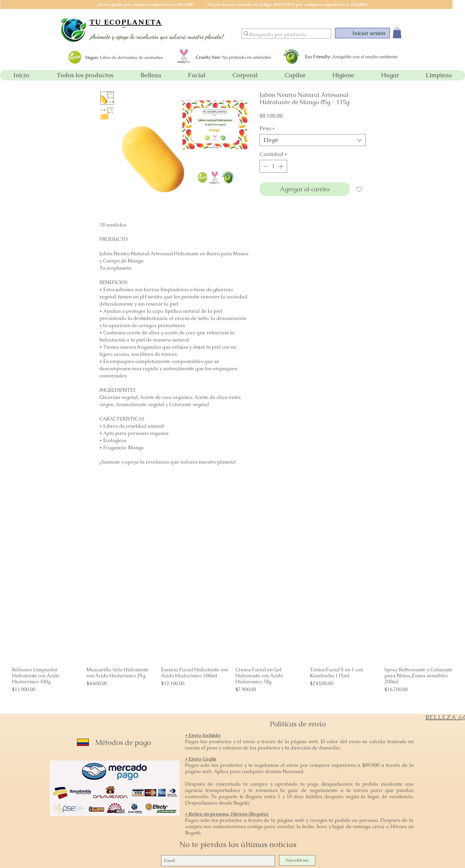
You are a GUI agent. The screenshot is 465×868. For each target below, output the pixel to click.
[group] (233, 651)
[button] (397, 33)
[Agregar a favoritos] (359, 189)
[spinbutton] (273, 166)
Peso (267, 128)
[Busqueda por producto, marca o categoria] (284, 35)
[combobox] (313, 140)
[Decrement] (265, 166)
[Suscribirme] (297, 860)
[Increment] (282, 166)
